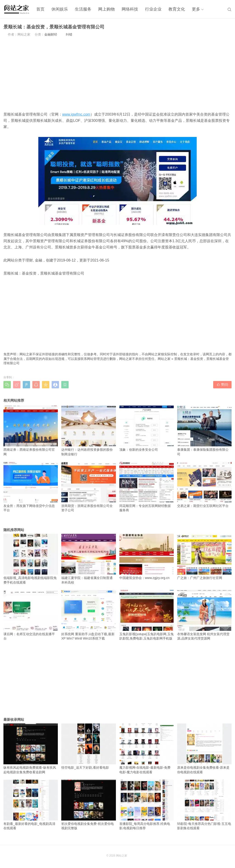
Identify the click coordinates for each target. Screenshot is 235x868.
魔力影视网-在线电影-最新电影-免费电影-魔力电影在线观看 (147, 749)
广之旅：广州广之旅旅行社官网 (204, 557)
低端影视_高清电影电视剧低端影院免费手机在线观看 (31, 559)
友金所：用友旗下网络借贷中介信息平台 (31, 487)
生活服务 (83, 9)
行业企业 (153, 9)
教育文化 (177, 9)
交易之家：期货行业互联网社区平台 (204, 485)
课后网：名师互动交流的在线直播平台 (31, 615)
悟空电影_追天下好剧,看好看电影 (88, 746)
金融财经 (51, 34)
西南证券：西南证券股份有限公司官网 (31, 431)
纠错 (69, 34)
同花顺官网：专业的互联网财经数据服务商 (147, 487)
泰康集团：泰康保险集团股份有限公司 (204, 431)
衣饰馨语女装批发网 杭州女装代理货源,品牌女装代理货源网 (204, 615)
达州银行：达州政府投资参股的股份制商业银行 (88, 431)
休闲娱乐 (60, 9)
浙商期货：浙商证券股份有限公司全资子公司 (88, 487)
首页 (40, 9)
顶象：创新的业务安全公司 (147, 428)
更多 (196, 9)
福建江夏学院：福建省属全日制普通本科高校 (88, 559)
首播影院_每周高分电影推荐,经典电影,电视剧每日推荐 (147, 805)
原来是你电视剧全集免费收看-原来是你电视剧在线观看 (204, 749)
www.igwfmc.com (76, 114)
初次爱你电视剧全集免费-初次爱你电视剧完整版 (88, 805)
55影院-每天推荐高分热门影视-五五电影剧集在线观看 (204, 805)
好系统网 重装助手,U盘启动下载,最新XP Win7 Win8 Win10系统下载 (88, 615)
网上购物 (106, 9)
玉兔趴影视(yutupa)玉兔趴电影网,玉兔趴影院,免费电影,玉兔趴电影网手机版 (147, 615)
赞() (222, 384)
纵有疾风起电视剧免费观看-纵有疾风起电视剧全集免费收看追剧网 (31, 749)
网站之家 (164, 359)
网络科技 (130, 9)
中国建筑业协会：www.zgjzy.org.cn (147, 557)
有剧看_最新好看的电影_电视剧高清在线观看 (31, 805)
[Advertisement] (117, 74)
